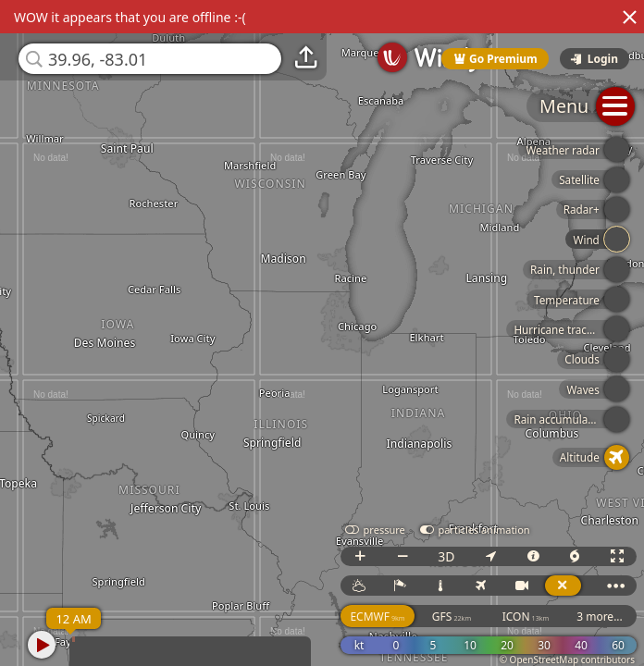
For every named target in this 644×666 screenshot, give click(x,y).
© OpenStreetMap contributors (567, 660)
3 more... (600, 617)
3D (446, 556)
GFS (452, 617)
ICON (526, 617)
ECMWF (377, 617)
